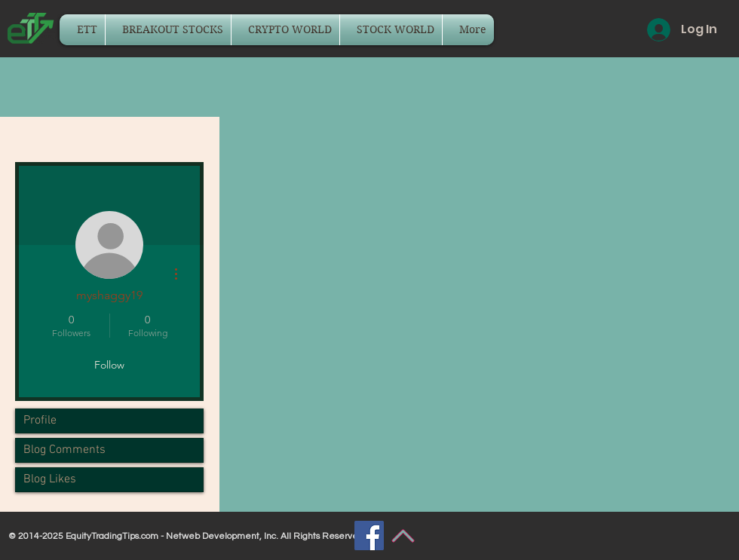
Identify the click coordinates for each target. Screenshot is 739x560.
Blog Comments (64, 450)
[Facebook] (369, 536)
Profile (40, 421)
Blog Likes (50, 479)
